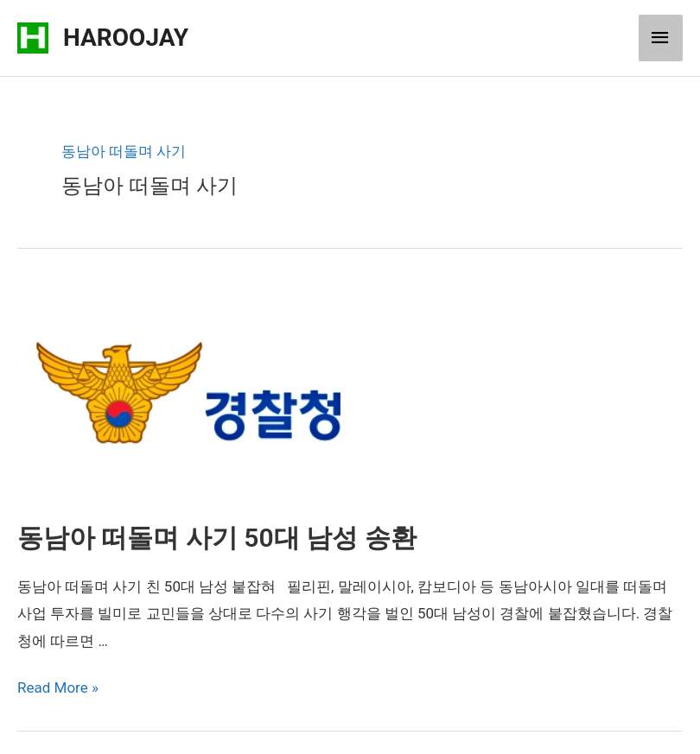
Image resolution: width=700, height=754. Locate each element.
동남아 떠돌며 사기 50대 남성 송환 (217, 538)
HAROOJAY (126, 38)
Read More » (58, 687)
